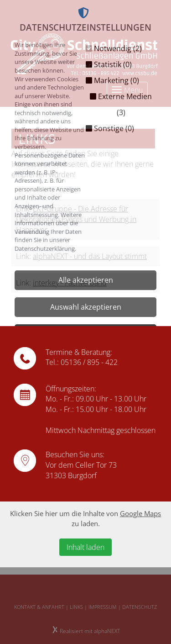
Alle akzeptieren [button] (86, 280)
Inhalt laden (85, 547)
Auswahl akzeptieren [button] (86, 307)
